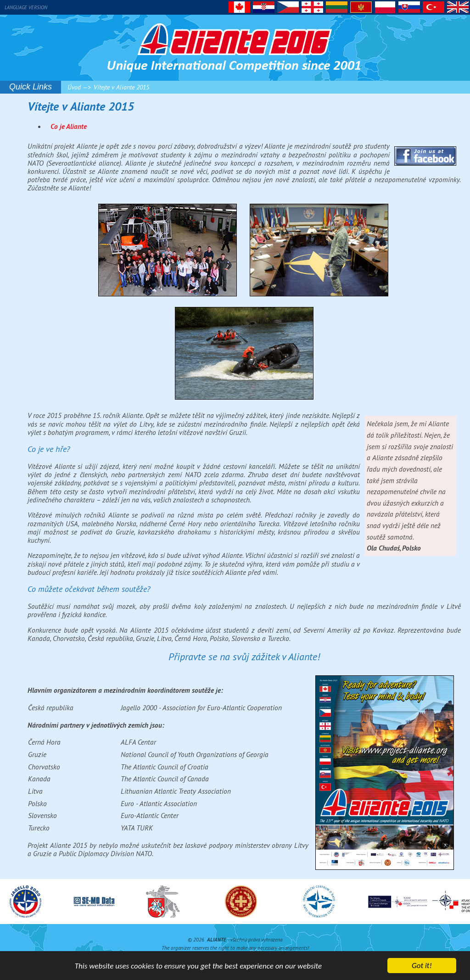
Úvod (74, 87)
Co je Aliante (69, 126)
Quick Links (31, 87)
